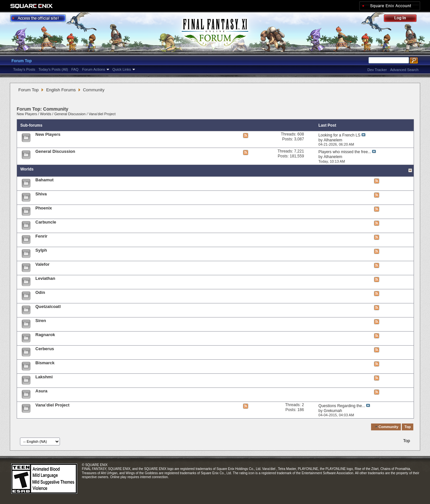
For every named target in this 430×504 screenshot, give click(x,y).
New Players (27, 114)
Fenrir (41, 236)
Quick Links (122, 69)
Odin (40, 292)
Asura (41, 391)
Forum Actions (94, 69)
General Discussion (70, 114)
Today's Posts (24, 69)
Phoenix (44, 208)
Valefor (42, 264)
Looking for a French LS (339, 135)
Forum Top (22, 61)
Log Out (403, 19)
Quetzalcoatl (48, 306)
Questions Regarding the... (342, 406)
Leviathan (45, 278)
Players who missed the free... (345, 152)
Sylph (41, 250)
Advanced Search (404, 70)
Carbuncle (46, 222)
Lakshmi (44, 377)
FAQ (75, 69)
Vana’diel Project (102, 114)
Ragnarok (45, 335)
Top (408, 427)
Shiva (41, 194)
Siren (41, 321)
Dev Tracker (377, 70)
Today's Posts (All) (53, 69)
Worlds (46, 114)
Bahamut (45, 180)
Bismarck (45, 363)
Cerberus (45, 349)
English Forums (61, 90)
